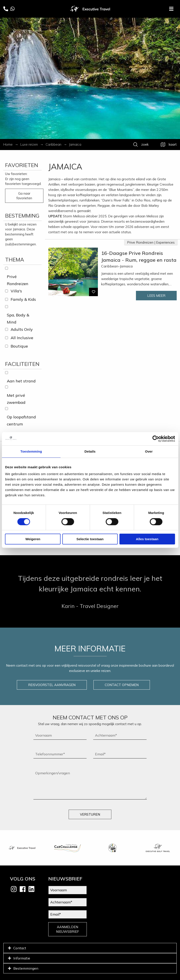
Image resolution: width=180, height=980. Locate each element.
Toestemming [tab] (31, 451)
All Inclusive (22, 338)
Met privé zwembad (16, 399)
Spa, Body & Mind (18, 319)
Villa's (16, 291)
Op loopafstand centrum (21, 420)
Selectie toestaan (90, 539)
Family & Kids (23, 299)
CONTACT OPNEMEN (122, 685)
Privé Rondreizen (18, 280)
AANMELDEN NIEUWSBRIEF (68, 929)
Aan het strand (21, 381)
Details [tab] (90, 451)
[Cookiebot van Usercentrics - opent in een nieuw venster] (156, 439)
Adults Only (22, 329)
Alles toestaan (147, 539)
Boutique (19, 346)
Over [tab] (149, 451)
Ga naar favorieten (24, 196)
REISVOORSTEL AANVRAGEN (52, 685)
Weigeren (33, 539)
